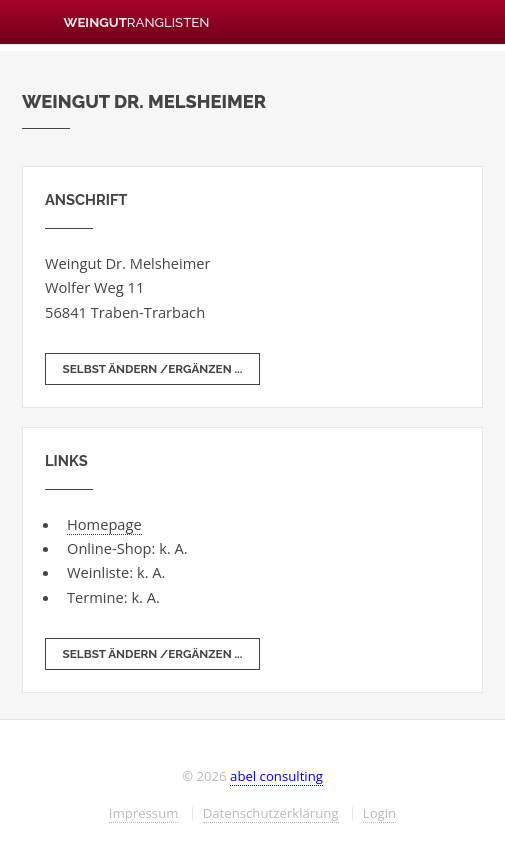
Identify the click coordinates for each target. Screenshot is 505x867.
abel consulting (276, 776)
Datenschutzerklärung (271, 813)
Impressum (144, 813)
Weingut (115, 22)
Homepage (104, 524)
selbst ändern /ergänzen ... (153, 369)
